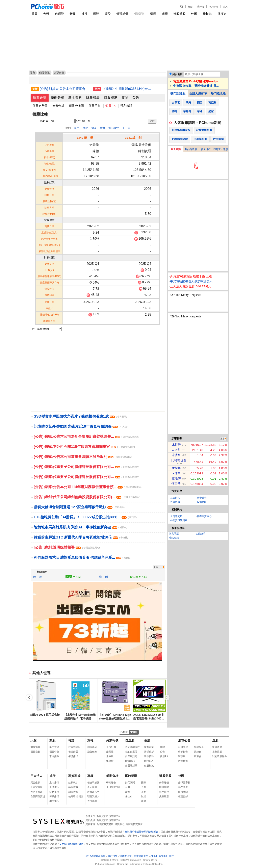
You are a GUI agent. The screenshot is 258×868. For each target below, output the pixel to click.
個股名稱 (177, 74)
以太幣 (176, 450)
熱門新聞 (130, 783)
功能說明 (201, 534)
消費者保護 (126, 856)
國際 (144, 783)
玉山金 (126, 128)
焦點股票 (164, 796)
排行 (84, 14)
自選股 (59, 14)
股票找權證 (74, 747)
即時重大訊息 (221, 149)
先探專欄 (92, 801)
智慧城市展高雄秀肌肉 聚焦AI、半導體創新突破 (81, 527)
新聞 (190, 7)
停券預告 (183, 752)
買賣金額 (35, 783)
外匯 (194, 14)
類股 (108, 14)
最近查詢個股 (132, 747)
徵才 (172, 856)
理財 (144, 801)
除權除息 (199, 747)
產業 (128, 792)
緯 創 (103, 577)
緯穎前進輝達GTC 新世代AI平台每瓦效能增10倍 (81, 537)
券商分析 (112, 776)
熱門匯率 (183, 787)
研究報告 (111, 783)
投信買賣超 (36, 792)
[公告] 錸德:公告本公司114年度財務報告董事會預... (88, 487)
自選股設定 (131, 756)
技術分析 (58, 106)
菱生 (77, 128)
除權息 (222, 14)
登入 (225, 7)
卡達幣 (176, 473)
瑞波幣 (176, 455)
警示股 (182, 756)
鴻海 (94, 128)
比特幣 (207, 14)
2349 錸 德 (85, 138)
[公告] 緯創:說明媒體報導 (67, 547)
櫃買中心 (54, 752)
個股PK (139, 14)
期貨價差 (92, 752)
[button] (166, 698)
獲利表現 (126, 106)
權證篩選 (73, 752)
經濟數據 (183, 796)
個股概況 (111, 98)
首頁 (34, 14)
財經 (144, 796)
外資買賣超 (36, 787)
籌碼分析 (57, 98)
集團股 (110, 756)
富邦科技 (114, 128)
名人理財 (92, 787)
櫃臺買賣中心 (204, 516)
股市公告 (184, 740)
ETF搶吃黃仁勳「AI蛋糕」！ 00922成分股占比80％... (85, 517)
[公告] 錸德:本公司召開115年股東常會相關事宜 (84, 447)
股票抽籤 (183, 761)
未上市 (129, 796)
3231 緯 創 (133, 138)
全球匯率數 (184, 783)
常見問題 (174, 534)
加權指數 (35, 747)
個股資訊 (44, 73)
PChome (213, 7)
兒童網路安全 (141, 856)
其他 (144, 792)
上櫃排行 (54, 787)
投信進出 (202, 502)
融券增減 (73, 792)
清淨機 (201, 7)
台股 (128, 787)
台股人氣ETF (198, 93)
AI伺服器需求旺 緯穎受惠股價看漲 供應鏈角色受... (83, 557)
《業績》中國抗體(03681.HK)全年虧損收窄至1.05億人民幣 (128, 89)
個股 (147, 740)
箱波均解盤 (93, 783)
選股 (96, 14)
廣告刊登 (112, 856)
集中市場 (54, 747)
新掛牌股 (183, 747)
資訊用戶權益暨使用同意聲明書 (141, 832)
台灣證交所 (176, 516)
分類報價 (122, 14)
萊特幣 (176, 468)
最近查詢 (176, 149)
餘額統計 (73, 783)
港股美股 (179, 14)
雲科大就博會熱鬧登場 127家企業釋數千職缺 (79, 507)
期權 (165, 14)
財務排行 (54, 792)
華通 (102, 128)
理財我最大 (93, 796)
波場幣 (176, 478)
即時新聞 (131, 776)
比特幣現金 (179, 460)
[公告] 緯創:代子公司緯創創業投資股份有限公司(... (87, 497)
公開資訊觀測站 (179, 520)
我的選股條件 (220, 756)
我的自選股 (191, 149)
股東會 (198, 756)
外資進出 (175, 502)
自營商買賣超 (38, 796)
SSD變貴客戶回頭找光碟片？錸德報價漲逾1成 (80, 416)
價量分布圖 (76, 106)
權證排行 (73, 756)
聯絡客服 (174, 538)
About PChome (159, 856)
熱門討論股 (178, 93)
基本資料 (75, 98)
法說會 (198, 752)
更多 (156, 567)
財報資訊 (130, 761)
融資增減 (73, 787)
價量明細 (95, 106)
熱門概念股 (218, 93)
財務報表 (93, 98)
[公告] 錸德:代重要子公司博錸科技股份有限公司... (86, 467)
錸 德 (38, 577)
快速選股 (217, 747)
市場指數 (54, 756)
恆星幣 (176, 484)
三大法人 (175, 498)
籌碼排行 (54, 796)
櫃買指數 (35, 752)
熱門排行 (164, 792)
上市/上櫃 (111, 747)
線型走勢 (40, 98)
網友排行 (54, 801)
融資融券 (202, 498)
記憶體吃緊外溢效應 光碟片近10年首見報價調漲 (81, 426)
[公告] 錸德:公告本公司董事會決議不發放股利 (83, 457)
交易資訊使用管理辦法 (71, 844)
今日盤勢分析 (113, 787)
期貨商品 (92, 747)
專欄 (90, 776)
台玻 (85, 128)
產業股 (110, 752)
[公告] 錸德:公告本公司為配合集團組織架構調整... (86, 437)
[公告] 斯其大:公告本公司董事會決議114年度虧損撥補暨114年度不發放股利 (65, 89)
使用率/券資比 (76, 796)
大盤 (46, 14)
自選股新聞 (131, 766)
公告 (136, 98)
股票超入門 (93, 792)
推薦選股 (217, 752)
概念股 (110, 761)
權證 (153, 14)
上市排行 (54, 783)
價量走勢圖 (40, 106)
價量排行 (206, 149)
